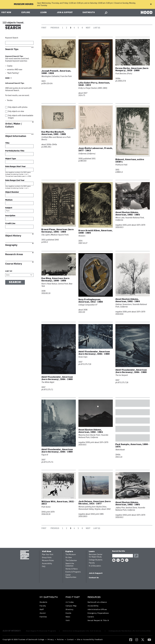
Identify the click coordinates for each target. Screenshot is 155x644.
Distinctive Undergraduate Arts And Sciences (82, 631)
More (7, 78)
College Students (96, 560)
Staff (42, 609)
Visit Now (6, 13)
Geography (11, 245)
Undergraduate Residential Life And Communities (130, 631)
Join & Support (65, 13)
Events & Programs (73, 572)
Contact (70, 639)
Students (43, 602)
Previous (55, 28)
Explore (26, 13)
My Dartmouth (49, 597)
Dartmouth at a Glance (97, 602)
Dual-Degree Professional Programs (41, 631)
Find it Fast (73, 597)
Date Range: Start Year (15, 167)
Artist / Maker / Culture (14, 125)
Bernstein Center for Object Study (96, 556)
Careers (91, 617)
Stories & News (72, 569)
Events (68, 613)
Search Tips (12, 49)
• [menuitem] (46, 639)
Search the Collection (70, 565)
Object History (13, 236)
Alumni (43, 613)
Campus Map (71, 606)
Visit (68, 620)
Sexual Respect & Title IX (98, 620)
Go (136, 556)
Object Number (12, 192)
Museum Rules (48, 561)
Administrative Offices (97, 609)
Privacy (51, 639)
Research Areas (14, 254)
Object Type (11, 159)
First (44, 28)
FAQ (44, 567)
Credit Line (10, 224)
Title (7, 143)
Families (43, 617)
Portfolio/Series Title (15, 151)
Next (88, 28)
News (68, 617)
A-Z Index (70, 602)
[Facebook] (131, 640)
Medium (9, 200)
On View (69, 558)
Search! (15, 282)
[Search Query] (123, 556)
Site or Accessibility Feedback (90, 639)
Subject (9, 208)
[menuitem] (49, 608)
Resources (94, 597)
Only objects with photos (18, 107)
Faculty (92, 563)
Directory (70, 609)
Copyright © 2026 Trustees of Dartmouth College (23, 639)
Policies (60, 639)
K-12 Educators (95, 566)
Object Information (16, 136)
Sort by (9, 271)
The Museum (71, 555)
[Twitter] (143, 640)
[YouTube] (149, 640)
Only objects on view (16, 111)
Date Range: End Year (15, 180)
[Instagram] (137, 640)
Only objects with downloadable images (21, 117)
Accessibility (47, 564)
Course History (14, 264)
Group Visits (47, 558)
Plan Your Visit (48, 555)
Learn (43, 13)
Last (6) (97, 28)
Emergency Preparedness (98, 613)
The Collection (71, 561)
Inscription (10, 216)
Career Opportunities (71, 576)
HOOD (147, 12)
